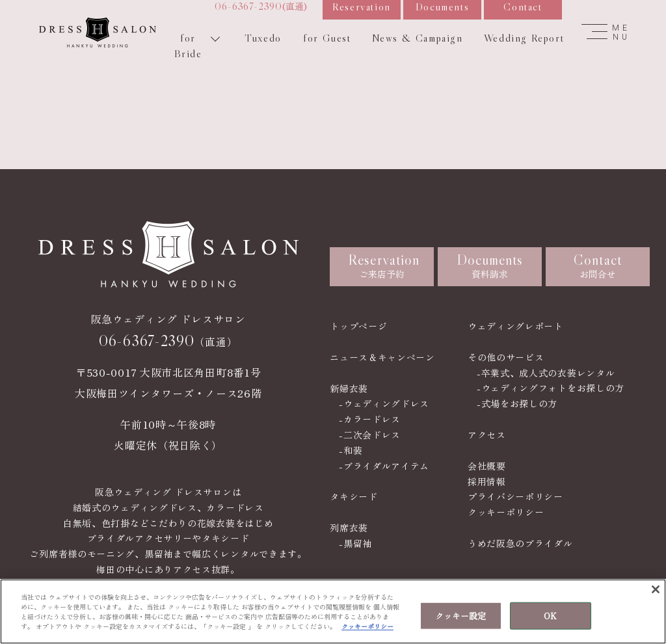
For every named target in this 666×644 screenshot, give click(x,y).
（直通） (168, 341)
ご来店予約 (384, 266)
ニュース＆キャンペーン (382, 357)
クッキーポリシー (506, 512)
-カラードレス (370, 419)
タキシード (354, 496)
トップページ (358, 326)
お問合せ (598, 266)
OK (550, 616)
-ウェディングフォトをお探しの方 (551, 388)
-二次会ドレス (370, 435)
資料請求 (490, 266)
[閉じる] (656, 589)
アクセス (487, 435)
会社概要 (487, 466)
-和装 (351, 450)
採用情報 (487, 481)
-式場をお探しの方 (517, 403)
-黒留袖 (355, 543)
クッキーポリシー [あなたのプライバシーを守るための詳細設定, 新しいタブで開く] (367, 626)
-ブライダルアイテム (384, 466)
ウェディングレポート (515, 326)
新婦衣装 (349, 388)
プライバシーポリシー (515, 496)
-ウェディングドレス (384, 403)
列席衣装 (349, 528)
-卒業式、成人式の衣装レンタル (546, 373)
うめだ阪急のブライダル (520, 543)
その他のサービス (506, 357)
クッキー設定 (461, 616)
